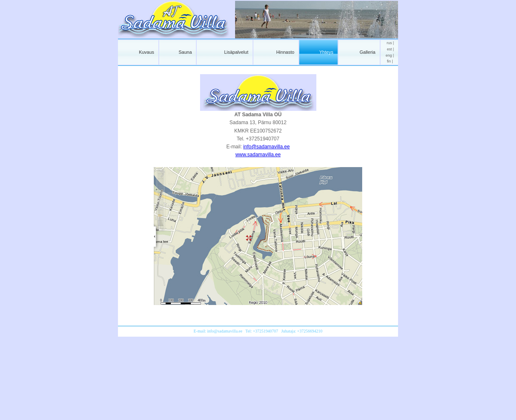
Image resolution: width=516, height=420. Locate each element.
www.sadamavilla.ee (258, 155)
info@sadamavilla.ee (267, 147)
